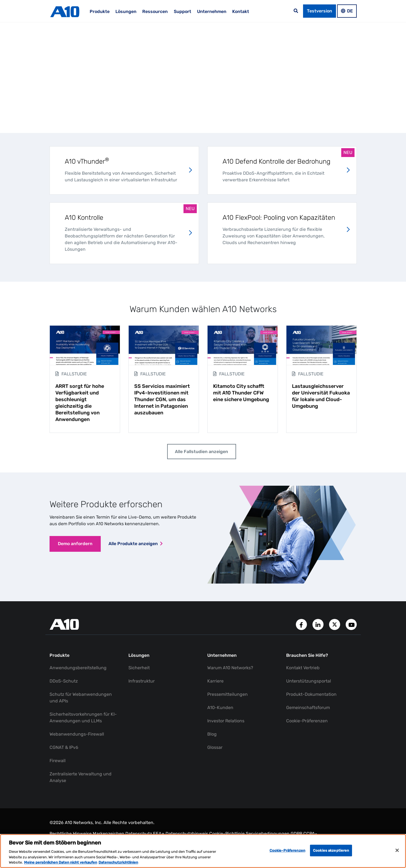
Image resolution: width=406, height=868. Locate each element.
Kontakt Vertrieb (303, 669)
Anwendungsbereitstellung (78, 669)
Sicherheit (139, 669)
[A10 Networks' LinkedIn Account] (319, 625)
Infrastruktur (142, 682)
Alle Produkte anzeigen (135, 546)
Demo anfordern (76, 546)
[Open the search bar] (296, 11)
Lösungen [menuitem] (126, 11)
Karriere (215, 682)
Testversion (320, 11)
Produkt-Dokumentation (311, 696)
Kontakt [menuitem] (241, 11)
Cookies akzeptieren (331, 850)
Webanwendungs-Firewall (77, 735)
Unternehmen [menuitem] (212, 11)
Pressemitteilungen (227, 696)
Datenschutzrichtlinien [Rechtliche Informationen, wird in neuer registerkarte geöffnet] (118, 862)
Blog (212, 735)
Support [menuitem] (183, 11)
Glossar (215, 749)
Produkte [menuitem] (100, 11)
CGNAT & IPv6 (64, 749)
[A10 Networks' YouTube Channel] (351, 625)
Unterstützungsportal (309, 682)
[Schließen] (397, 850)
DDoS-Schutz (64, 682)
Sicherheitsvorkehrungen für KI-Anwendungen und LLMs (83, 719)
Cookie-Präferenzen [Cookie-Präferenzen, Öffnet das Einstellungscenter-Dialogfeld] (287, 850)
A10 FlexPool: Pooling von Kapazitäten (279, 218)
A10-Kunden (220, 709)
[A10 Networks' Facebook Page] (302, 625)
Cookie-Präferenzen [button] (307, 722)
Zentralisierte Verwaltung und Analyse (81, 779)
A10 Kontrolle (84, 218)
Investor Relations (226, 722)
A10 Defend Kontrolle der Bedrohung (276, 161)
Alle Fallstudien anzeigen (201, 452)
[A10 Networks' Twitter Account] (335, 625)
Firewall (58, 762)
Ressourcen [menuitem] (155, 11)
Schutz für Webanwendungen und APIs (81, 699)
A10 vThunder (87, 161)
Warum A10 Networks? (230, 669)
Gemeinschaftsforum (308, 709)
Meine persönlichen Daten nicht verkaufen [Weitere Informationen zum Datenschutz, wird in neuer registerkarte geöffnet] (61, 862)
